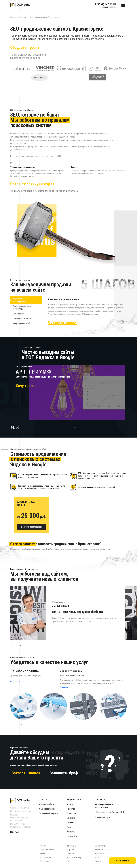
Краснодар (72, 846)
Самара (98, 861)
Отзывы (70, 822)
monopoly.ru (15, 684)
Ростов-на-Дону (74, 858)
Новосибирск (45, 858)
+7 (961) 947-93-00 (105, 4)
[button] (62, 430)
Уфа (69, 861)
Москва (43, 846)
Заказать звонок (109, 7)
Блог (69, 827)
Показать (64, 690)
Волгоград (44, 861)
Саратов (71, 850)
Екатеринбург (100, 846)
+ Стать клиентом (122, 861)
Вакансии (71, 818)
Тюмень (71, 854)
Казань (43, 854)
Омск (97, 858)
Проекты (71, 809)
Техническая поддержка (50, 813)
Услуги (70, 804)
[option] (68, 395)
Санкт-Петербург (47, 850)
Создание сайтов (47, 804)
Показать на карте (102, 817)
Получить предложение (31, 530)
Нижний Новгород (102, 850)
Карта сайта (72, 836)
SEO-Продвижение (47, 809)
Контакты (71, 832)
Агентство (71, 813)
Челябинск (99, 854)
